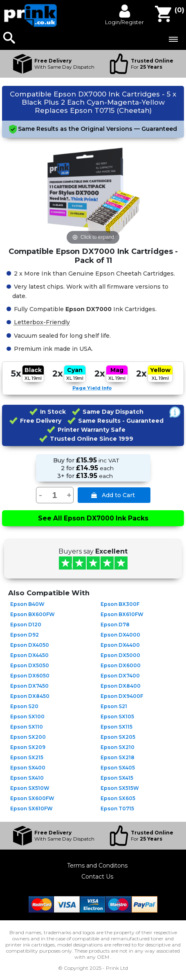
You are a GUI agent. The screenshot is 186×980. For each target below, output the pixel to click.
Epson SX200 (28, 737)
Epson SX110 (27, 727)
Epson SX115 (117, 727)
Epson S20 (24, 706)
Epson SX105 (117, 716)
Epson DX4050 (30, 645)
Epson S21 (114, 706)
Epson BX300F (120, 604)
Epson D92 (25, 635)
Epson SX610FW (31, 808)
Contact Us (97, 877)
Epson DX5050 (30, 665)
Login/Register (124, 22)
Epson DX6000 (121, 665)
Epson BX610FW (122, 614)
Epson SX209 (28, 747)
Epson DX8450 (30, 696)
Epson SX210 (118, 747)
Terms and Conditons (97, 866)
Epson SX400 (28, 768)
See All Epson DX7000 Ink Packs (93, 518)
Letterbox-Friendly (42, 322)
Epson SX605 (118, 798)
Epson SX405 (118, 768)
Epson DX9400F (122, 696)
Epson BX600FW (32, 614)
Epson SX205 (118, 737)
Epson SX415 (117, 778)
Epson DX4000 (120, 635)
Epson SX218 (118, 757)
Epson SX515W (120, 788)
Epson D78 (115, 625)
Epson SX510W (30, 788)
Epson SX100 (27, 716)
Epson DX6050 (30, 676)
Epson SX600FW (32, 798)
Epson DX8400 (121, 686)
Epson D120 (26, 625)
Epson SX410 (27, 778)
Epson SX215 (27, 757)
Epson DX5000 (120, 655)
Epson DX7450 (29, 686)
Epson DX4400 (120, 645)
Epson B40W (27, 604)
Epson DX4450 (29, 655)
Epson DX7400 (120, 676)
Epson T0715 (117, 808)
